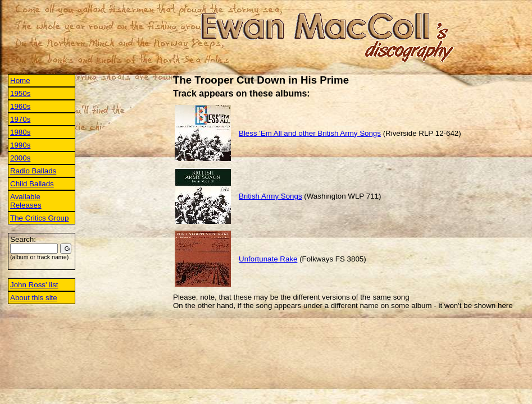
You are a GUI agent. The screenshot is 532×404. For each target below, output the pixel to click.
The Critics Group (39, 218)
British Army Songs (270, 196)
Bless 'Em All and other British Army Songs (310, 133)
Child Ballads (32, 184)
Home (20, 81)
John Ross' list (34, 285)
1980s (20, 132)
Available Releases (26, 201)
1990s (20, 145)
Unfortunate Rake (268, 259)
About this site (34, 298)
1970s (20, 119)
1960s (20, 106)
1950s (20, 93)
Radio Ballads (33, 171)
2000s (20, 158)
